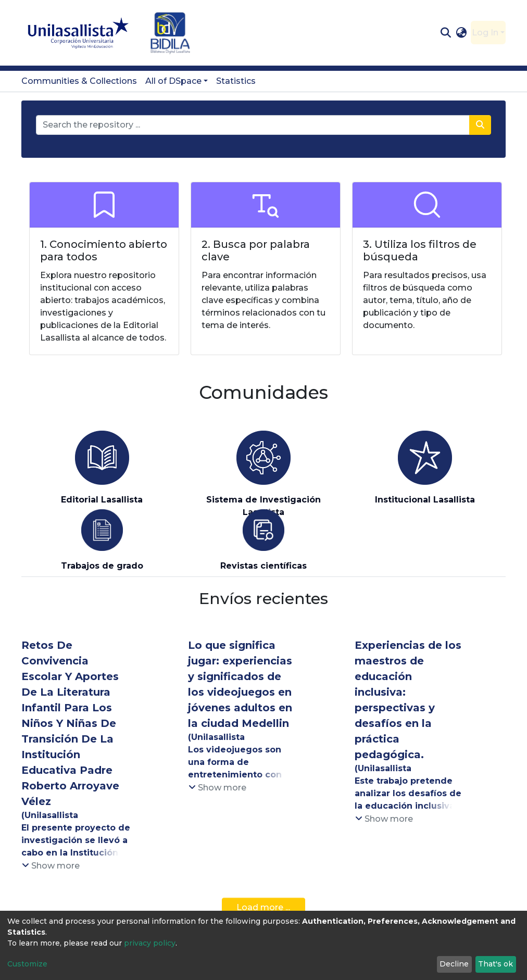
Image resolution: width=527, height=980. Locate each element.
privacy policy (150, 943)
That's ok (495, 964)
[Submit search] (446, 33)
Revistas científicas (263, 566)
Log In (485, 33)
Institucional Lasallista (425, 500)
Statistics (236, 81)
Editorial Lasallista (102, 500)
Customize (27, 964)
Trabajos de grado (102, 566)
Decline (454, 964)
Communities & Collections (79, 81)
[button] (462, 33)
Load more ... (263, 907)
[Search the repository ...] (253, 125)
